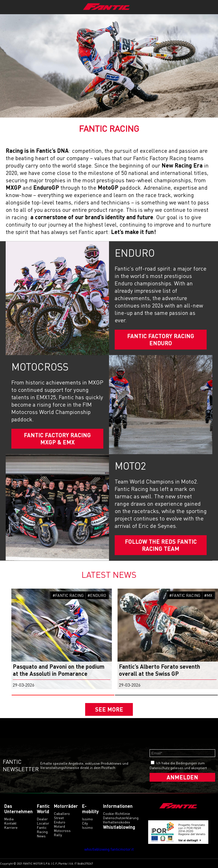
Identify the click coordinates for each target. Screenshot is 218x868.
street (59, 818)
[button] (63, 695)
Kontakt (10, 823)
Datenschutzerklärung (121, 818)
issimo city (87, 821)
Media (9, 819)
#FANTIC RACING (68, 595)
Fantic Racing (42, 830)
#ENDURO (97, 595)
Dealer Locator (43, 821)
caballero (62, 814)
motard (59, 826)
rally (58, 835)
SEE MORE (109, 709)
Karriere (11, 828)
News (41, 836)
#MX (208, 595)
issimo (87, 828)
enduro (60, 822)
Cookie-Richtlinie (117, 814)
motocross (62, 831)
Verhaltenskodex (117, 822)
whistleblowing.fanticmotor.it (109, 849)
